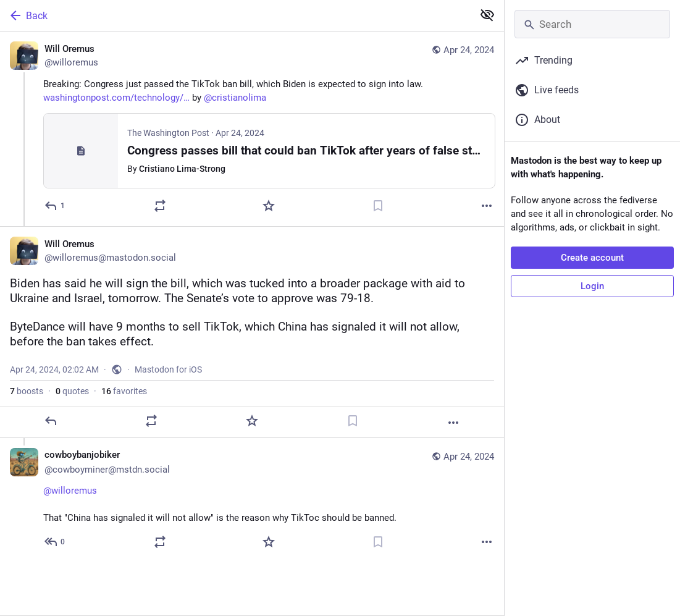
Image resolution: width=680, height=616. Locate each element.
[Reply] (55, 206)
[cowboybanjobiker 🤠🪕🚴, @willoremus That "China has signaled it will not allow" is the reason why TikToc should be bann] (252, 500)
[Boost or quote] (160, 206)
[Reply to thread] (55, 542)
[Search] (592, 24)
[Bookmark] (378, 206)
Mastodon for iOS (168, 369)
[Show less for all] (487, 15)
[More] (487, 206)
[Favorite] (269, 206)
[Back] (235, 15)
